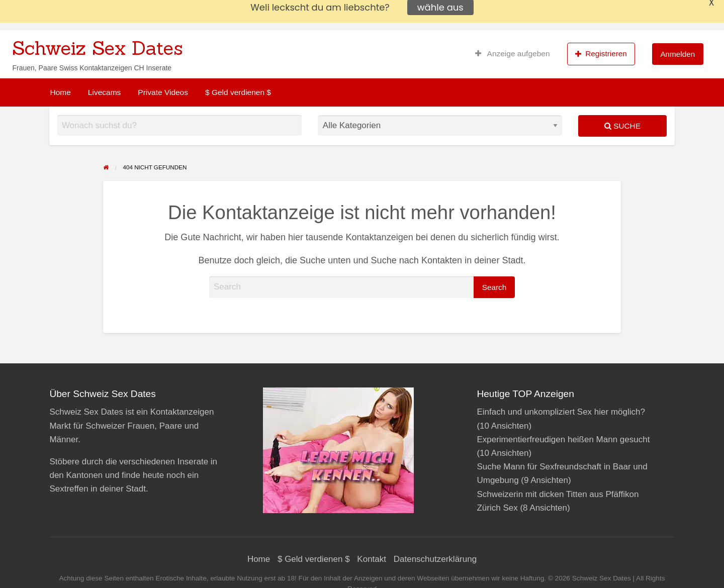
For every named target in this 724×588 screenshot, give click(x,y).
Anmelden (677, 54)
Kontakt (372, 559)
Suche (622, 126)
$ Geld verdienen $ (238, 92)
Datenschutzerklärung (435, 559)
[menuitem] (513, 54)
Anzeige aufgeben (513, 54)
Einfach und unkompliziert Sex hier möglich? (561, 412)
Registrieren (601, 54)
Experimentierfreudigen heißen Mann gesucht (563, 439)
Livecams (104, 92)
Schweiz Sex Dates (98, 48)
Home (61, 92)
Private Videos (163, 92)
